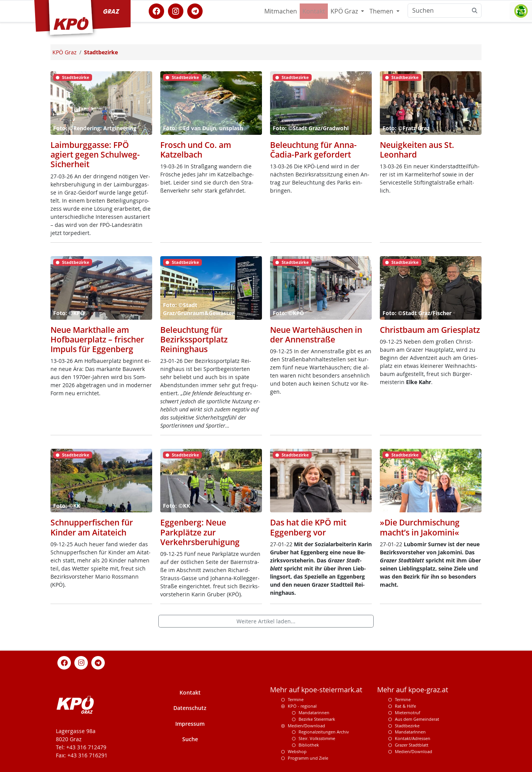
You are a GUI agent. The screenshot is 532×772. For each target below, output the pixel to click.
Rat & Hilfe (405, 706)
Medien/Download (306, 726)
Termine (296, 699)
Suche (190, 739)
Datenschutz (190, 708)
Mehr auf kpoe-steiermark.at (316, 690)
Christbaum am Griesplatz (430, 330)
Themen (382, 11)
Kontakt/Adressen (413, 738)
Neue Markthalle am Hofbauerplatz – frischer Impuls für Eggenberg (97, 339)
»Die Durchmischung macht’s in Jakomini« (420, 527)
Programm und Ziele (308, 758)
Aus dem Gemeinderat (417, 719)
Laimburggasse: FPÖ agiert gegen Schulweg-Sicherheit (95, 154)
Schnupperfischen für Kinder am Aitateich (92, 527)
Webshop (297, 751)
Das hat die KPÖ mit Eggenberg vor (308, 527)
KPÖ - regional (302, 706)
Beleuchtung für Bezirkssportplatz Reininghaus (194, 339)
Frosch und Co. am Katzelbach (196, 150)
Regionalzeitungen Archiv (324, 732)
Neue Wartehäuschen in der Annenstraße (316, 335)
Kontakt (314, 11)
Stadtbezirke (407, 726)
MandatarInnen (410, 732)
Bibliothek (309, 745)
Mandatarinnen (314, 712)
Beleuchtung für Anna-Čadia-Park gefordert (313, 150)
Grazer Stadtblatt (412, 745)
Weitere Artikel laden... (266, 621)
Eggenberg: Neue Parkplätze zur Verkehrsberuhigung (200, 532)
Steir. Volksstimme (317, 738)
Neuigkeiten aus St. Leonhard (417, 150)
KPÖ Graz (345, 11)
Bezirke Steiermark (317, 719)
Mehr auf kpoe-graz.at (413, 690)
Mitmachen (281, 11)
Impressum (190, 724)
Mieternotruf (408, 712)
